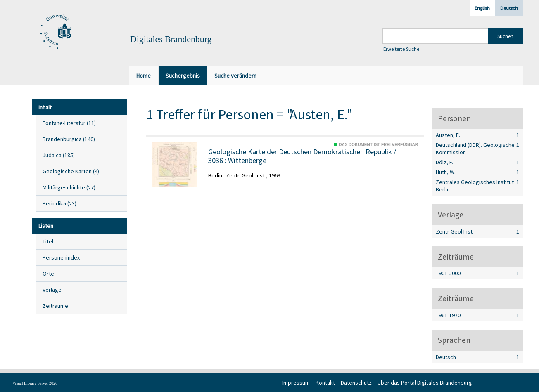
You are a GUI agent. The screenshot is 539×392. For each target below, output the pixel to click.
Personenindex (61, 257)
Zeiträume (55, 306)
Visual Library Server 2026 (35, 383)
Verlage (52, 290)
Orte (48, 274)
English (482, 8)
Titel (48, 241)
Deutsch (509, 8)
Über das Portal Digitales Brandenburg (425, 383)
